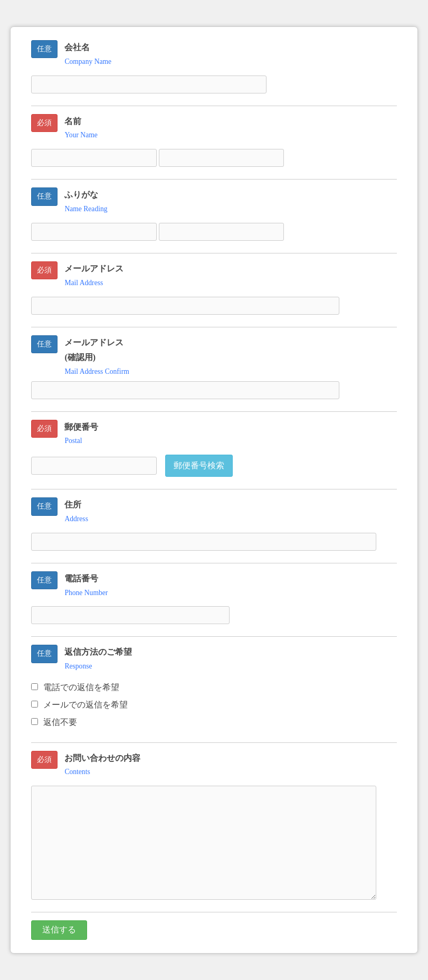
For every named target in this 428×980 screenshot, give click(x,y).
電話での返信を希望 (75, 687)
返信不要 (54, 722)
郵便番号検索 (199, 465)
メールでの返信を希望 (79, 705)
